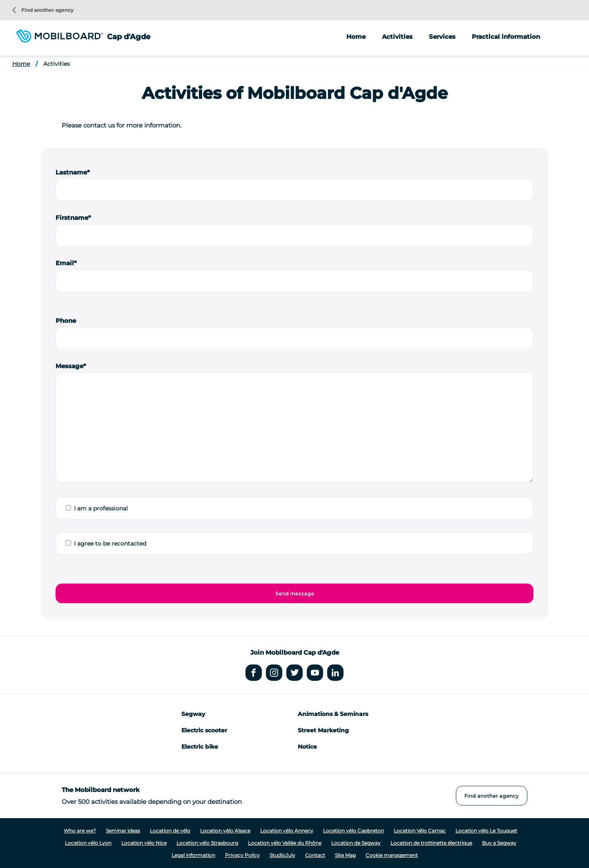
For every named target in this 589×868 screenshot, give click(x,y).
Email (65, 263)
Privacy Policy (242, 855)
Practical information (506, 37)
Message (69, 366)
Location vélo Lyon (88, 843)
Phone (66, 321)
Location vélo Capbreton (354, 831)
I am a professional (101, 508)
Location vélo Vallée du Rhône (285, 843)
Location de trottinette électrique (431, 843)
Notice (307, 747)
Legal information (193, 855)
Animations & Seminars (333, 714)
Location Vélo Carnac (420, 831)
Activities (57, 64)
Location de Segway (356, 843)
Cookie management (392, 855)
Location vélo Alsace (225, 831)
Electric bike (200, 747)
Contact (315, 855)
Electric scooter (204, 730)
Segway (193, 714)
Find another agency (43, 10)
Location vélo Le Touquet (486, 831)
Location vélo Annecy (287, 831)
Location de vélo (170, 831)
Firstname (72, 218)
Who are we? (80, 831)
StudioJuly (282, 855)
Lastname (71, 172)
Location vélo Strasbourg (207, 843)
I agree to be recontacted (110, 544)
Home (356, 37)
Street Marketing (323, 730)
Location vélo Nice (144, 843)
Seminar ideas (123, 831)
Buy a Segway (499, 843)
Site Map (345, 855)
